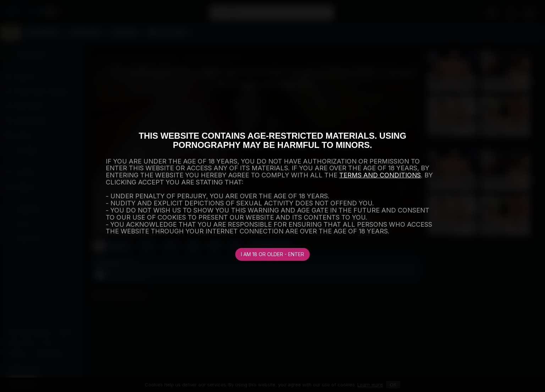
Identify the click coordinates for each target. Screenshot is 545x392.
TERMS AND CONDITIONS (380, 175)
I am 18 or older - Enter (272, 254)
